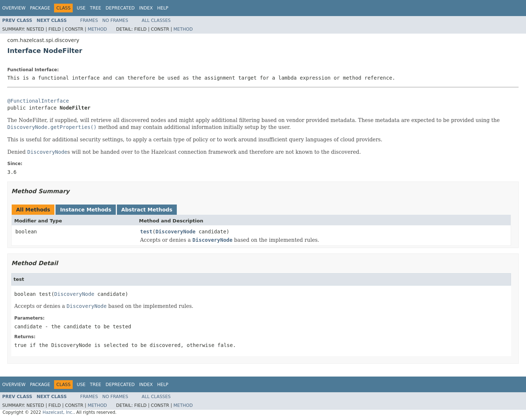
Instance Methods (85, 210)
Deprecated (120, 8)
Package (40, 8)
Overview (14, 8)
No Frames (115, 20)
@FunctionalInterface (38, 101)
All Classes (156, 20)
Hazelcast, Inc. (58, 412)
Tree (96, 8)
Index (146, 8)
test (146, 232)
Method (97, 29)
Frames (89, 20)
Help (163, 8)
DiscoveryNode (176, 232)
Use (81, 8)
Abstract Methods (147, 210)
